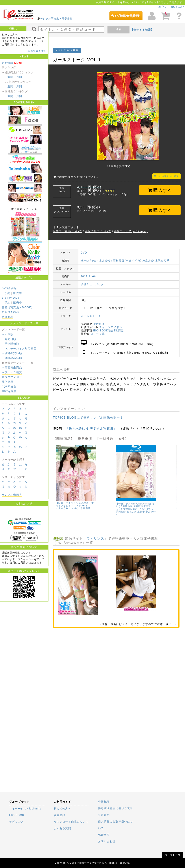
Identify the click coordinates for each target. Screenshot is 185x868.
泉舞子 (141, 512)
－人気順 (8, 334)
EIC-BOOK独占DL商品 (108, 331)
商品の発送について (98, 231)
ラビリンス (95, 538)
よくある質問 (62, 828)
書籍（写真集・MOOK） (18, 307)
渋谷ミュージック (92, 284)
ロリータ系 (98, 334)
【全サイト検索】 (142, 30)
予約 (7, 293)
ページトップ (173, 855)
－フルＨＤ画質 (12, 372)
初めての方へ (178, 7)
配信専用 (8, 382)
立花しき (132, 512)
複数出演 (99, 324)
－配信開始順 (10, 344)
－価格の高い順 (12, 358)
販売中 (18, 293)
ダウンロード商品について (71, 822)
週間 (10, 77)
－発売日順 (9, 339)
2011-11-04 (89, 276)
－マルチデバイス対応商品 (19, 349)
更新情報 (8, 63)
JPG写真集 (9, 391)
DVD (84, 253)
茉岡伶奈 (121, 512)
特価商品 (8, 317)
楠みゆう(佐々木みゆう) (96, 261)
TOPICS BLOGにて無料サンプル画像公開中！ (88, 417)
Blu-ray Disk (10, 298)
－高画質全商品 (12, 368)
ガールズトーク (91, 316)
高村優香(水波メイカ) (127, 261)
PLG (106, 308)
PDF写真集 (9, 387)
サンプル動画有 (12, 495)
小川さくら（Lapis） (68, 508)
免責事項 (104, 835)
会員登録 (60, 815)
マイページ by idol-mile (25, 809)
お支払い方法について (67, 231)
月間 (19, 77)
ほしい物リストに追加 (166, 176)
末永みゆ (148, 261)
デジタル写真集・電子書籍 (56, 18)
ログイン (163, 7)
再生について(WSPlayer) (131, 231)
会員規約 (104, 815)
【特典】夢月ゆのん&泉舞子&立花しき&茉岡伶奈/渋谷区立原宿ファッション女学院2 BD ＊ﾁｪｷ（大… (136, 506)
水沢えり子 (162, 261)
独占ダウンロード (13, 377)
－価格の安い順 (12, 353)
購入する (160, 190)
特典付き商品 (10, 312)
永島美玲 (86, 508)
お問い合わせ (107, 841)
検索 (118, 29)
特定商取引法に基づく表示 (115, 808)
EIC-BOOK (17, 815)
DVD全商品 (9, 288)
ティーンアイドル (111, 327)
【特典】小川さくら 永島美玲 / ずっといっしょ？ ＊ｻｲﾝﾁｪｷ (75, 505)
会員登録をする (37, 51)
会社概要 (104, 802)
